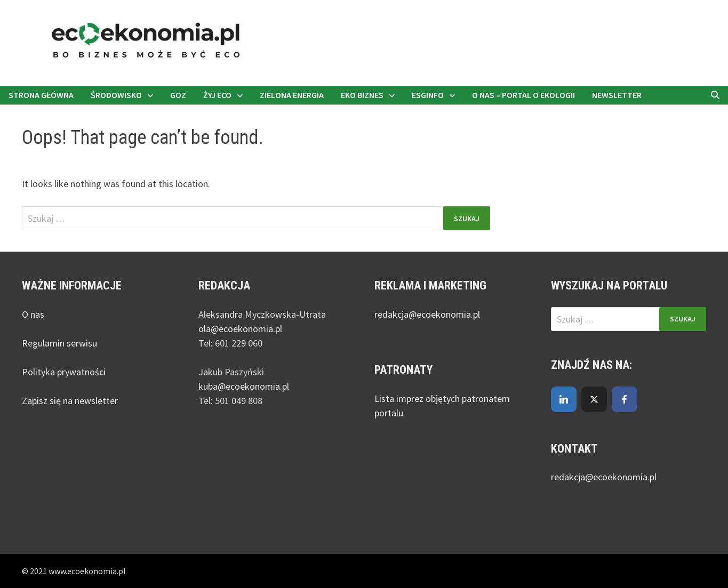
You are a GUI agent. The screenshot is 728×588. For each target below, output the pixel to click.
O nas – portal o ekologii (523, 95)
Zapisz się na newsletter (70, 401)
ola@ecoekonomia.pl (240, 329)
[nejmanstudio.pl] (364, 42)
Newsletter (617, 95)
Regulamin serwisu (59, 343)
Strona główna (41, 95)
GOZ (178, 95)
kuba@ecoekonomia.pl (244, 386)
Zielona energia (292, 95)
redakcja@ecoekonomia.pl (427, 314)
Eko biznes (362, 95)
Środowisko (116, 95)
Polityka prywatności (64, 372)
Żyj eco (217, 95)
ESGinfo (428, 95)
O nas (33, 314)
